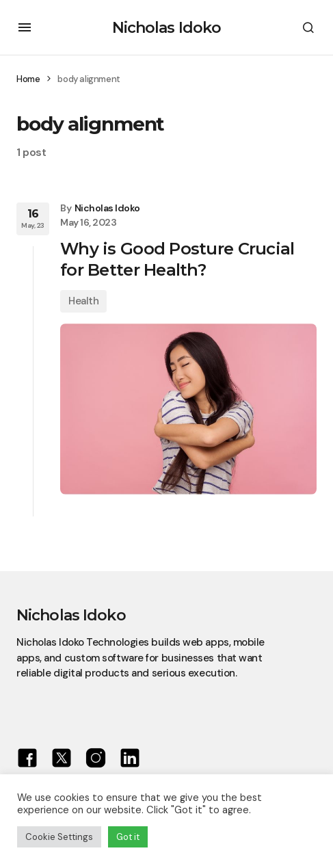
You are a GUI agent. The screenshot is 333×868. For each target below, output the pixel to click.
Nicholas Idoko (167, 28)
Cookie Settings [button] (59, 837)
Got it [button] (128, 837)
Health (83, 301)
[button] (25, 27)
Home (28, 79)
